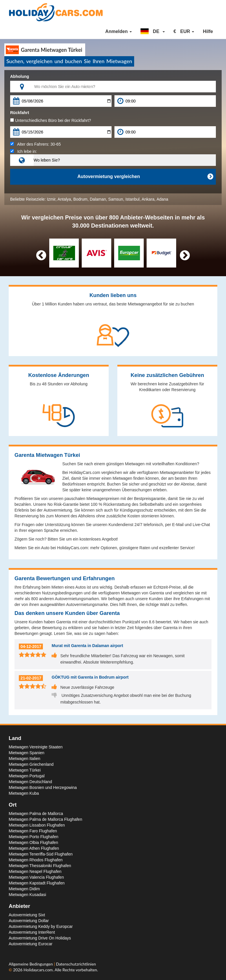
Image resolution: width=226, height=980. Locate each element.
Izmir (51, 199)
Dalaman (98, 199)
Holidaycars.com (38, 970)
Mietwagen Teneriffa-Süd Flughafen (41, 854)
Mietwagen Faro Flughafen (33, 831)
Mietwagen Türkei (25, 770)
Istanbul (133, 199)
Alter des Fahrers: (35, 144)
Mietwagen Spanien (27, 753)
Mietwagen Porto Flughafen (33, 837)
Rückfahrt (20, 113)
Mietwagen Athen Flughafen (34, 848)
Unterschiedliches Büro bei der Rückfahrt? (51, 120)
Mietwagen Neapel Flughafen (35, 871)
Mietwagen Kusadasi (27, 895)
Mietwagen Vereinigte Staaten (36, 747)
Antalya (64, 199)
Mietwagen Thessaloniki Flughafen (40, 866)
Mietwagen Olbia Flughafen (33, 842)
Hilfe (208, 31)
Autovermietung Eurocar (31, 944)
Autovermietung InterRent (32, 932)
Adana (162, 199)
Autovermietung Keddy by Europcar (41, 926)
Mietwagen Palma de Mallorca (36, 814)
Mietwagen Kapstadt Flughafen (37, 883)
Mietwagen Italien (24, 759)
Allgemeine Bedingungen (31, 964)
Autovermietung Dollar (29, 921)
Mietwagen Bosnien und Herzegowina (43, 787)
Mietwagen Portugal (27, 776)
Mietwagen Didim (24, 889)
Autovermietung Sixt (27, 915)
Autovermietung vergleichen (145, 177)
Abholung (20, 76)
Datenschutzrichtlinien (76, 964)
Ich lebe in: (23, 151)
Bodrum (80, 199)
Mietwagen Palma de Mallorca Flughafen (45, 819)
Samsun (116, 199)
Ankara (148, 199)
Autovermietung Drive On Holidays (40, 938)
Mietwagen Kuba (24, 793)
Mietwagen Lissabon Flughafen (37, 825)
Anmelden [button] (119, 31)
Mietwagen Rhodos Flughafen (36, 860)
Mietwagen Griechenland (31, 764)
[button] (153, 32)
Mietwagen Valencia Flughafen (36, 877)
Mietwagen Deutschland (30, 782)
